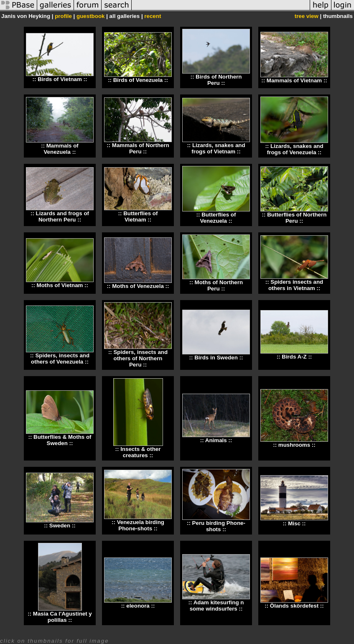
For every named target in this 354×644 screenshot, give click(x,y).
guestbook (90, 16)
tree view (307, 16)
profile (63, 16)
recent (153, 16)
